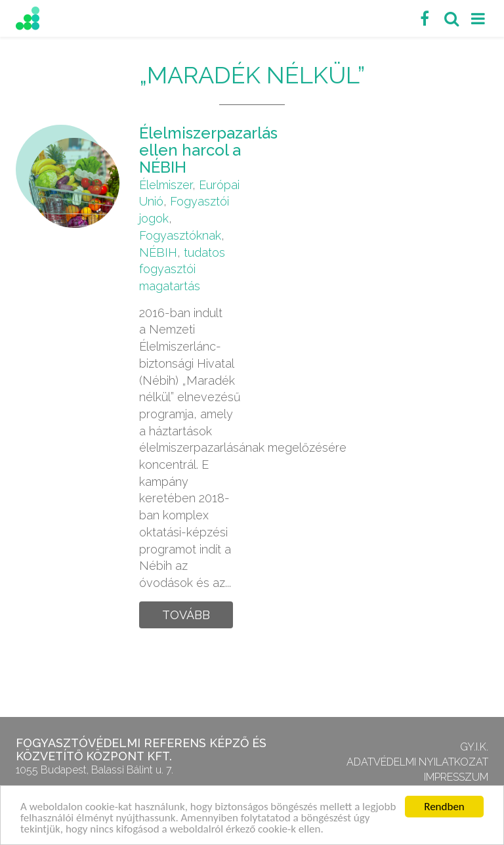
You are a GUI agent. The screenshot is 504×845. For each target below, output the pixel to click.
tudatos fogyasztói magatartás (182, 269)
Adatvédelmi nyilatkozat (417, 762)
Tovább (186, 615)
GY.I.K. (474, 747)
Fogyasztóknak (180, 235)
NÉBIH (158, 252)
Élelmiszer (166, 185)
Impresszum (456, 777)
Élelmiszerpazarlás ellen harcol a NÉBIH (208, 150)
